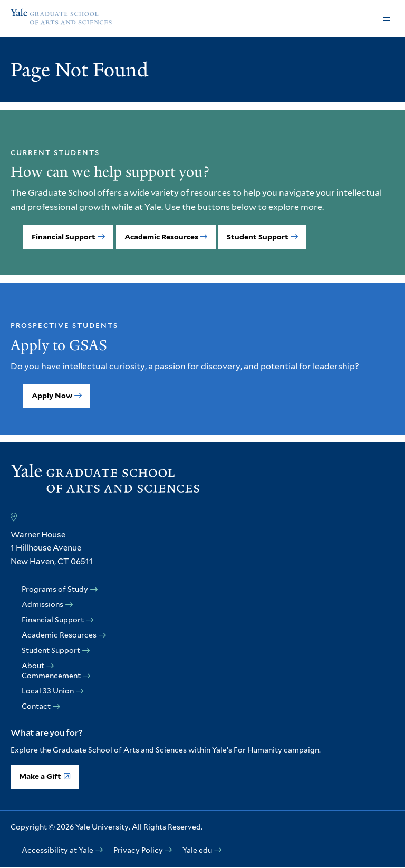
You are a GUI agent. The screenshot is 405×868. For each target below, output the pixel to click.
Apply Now (52, 396)
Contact (36, 706)
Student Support (258, 237)
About (33, 666)
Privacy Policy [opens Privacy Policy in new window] (138, 850)
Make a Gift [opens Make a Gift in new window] (40, 776)
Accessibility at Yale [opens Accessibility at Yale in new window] (57, 850)
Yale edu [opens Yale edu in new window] (197, 850)
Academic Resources (161, 237)
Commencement (51, 676)
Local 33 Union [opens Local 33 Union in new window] (48, 691)
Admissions (42, 604)
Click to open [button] (387, 18)
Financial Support (64, 237)
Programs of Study (55, 589)
